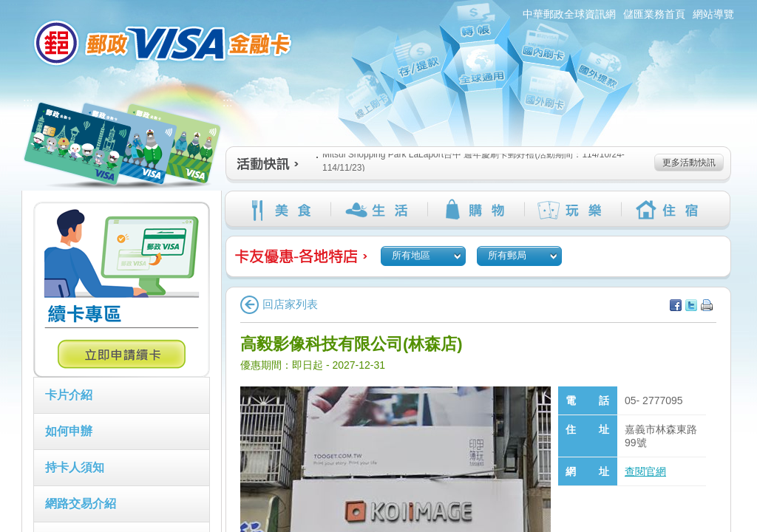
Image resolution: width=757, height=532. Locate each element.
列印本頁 (707, 305)
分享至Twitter (691, 305)
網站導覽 (713, 14)
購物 (476, 210)
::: (13, 6)
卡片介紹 (69, 395)
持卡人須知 (75, 467)
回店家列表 (279, 304)
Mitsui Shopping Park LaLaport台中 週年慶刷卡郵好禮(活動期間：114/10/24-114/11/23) (471, 161)
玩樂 (573, 210)
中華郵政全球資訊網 (569, 14)
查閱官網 (645, 471)
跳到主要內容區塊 (8, 8)
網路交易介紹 (81, 504)
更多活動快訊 (689, 163)
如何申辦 (69, 431)
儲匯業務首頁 (654, 14)
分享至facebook (676, 305)
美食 (282, 210)
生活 (379, 210)
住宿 (669, 210)
